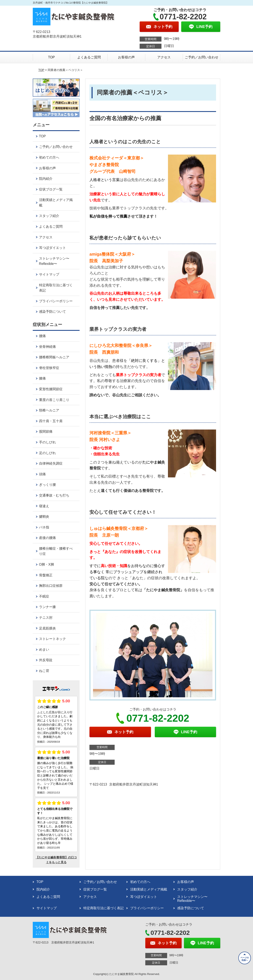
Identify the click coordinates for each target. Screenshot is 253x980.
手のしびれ (47, 442)
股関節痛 (46, 432)
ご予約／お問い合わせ (202, 57)
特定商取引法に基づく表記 (56, 288)
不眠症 (44, 596)
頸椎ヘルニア (49, 410)
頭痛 (42, 474)
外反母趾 (46, 660)
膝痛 (42, 378)
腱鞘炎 (44, 517)
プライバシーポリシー (56, 301)
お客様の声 (126, 57)
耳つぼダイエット (52, 248)
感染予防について (52, 312)
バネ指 (44, 527)
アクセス (164, 57)
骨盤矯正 (46, 575)
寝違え (44, 506)
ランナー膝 (47, 607)
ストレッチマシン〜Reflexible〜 (54, 261)
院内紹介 (46, 179)
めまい (44, 650)
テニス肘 (46, 618)
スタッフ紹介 (49, 216)
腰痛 (42, 336)
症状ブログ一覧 (51, 189)
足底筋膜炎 (47, 628)
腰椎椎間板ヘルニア (54, 357)
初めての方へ (49, 157)
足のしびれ (47, 453)
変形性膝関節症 (51, 389)
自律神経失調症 (51, 463)
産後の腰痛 (47, 538)
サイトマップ (49, 274)
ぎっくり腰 (47, 485)
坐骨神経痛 (47, 347)
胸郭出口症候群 (51, 586)
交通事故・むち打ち (54, 495)
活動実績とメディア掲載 (56, 203)
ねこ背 (44, 671)
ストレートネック (52, 639)
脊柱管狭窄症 (49, 368)
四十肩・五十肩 (51, 421)
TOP (52, 57)
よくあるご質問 (89, 57)
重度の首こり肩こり (54, 400)
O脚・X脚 (47, 564)
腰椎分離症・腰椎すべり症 (56, 551)
